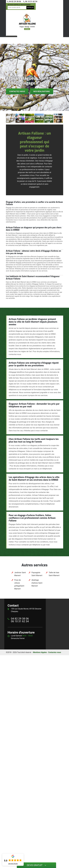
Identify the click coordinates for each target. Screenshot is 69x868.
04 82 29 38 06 (14, 2)
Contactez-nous (17, 91)
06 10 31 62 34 (30, 2)
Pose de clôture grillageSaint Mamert (19, 584)
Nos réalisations (42, 91)
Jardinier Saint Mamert (20, 574)
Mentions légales (40, 652)
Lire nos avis (13, 864)
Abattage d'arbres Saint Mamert (37, 583)
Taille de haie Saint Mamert (54, 574)
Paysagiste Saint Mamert (37, 574)
